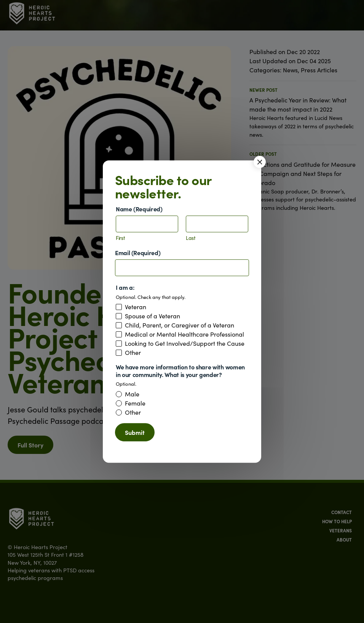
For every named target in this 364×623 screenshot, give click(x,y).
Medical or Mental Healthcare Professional (184, 334)
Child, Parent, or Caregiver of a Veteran (180, 325)
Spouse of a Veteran (152, 316)
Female (135, 403)
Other (133, 353)
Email (138, 253)
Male (132, 394)
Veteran (136, 307)
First (121, 238)
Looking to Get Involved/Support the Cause (185, 343)
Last (191, 238)
